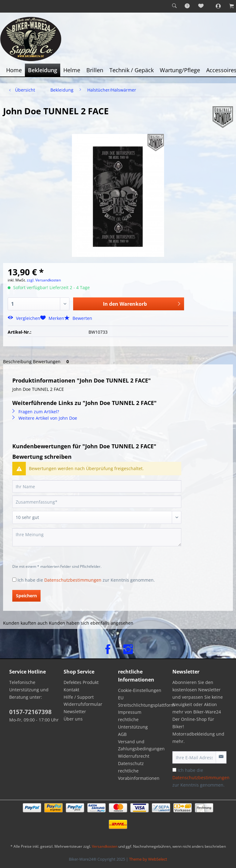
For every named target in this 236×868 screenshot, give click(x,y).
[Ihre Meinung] (97, 537)
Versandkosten (105, 846)
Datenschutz (131, 763)
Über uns (73, 719)
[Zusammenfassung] (97, 502)
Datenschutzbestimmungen (73, 580)
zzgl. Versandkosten (44, 280)
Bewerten (78, 318)
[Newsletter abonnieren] (221, 757)
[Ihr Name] (97, 486)
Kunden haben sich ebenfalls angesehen (91, 623)
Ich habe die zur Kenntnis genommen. (86, 580)
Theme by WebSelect (148, 859)
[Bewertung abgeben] (97, 517)
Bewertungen (52, 361)
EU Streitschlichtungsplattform (144, 701)
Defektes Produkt (81, 682)
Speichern (26, 596)
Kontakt (71, 690)
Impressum (130, 712)
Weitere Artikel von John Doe (45, 418)
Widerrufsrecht (134, 756)
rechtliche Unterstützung (133, 723)
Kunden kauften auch (25, 623)
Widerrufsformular (83, 704)
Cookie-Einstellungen (140, 690)
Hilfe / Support (79, 697)
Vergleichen (24, 318)
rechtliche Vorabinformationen (139, 774)
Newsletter (75, 711)
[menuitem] (174, 6)
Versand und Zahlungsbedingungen (141, 745)
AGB (122, 734)
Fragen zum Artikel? (36, 412)
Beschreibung (17, 361)
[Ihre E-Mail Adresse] (194, 757)
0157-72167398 (30, 712)
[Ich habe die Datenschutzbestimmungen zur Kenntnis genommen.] (14, 580)
